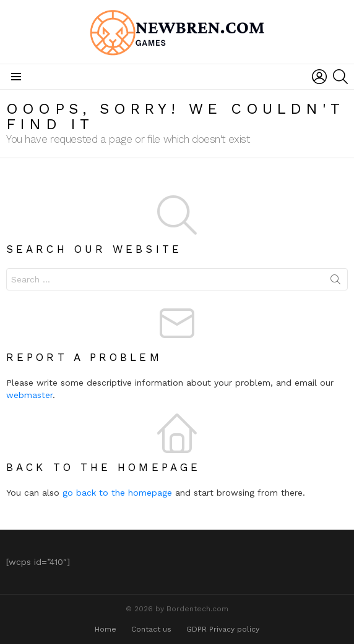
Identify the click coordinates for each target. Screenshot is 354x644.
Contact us (151, 629)
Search (335, 282)
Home (106, 629)
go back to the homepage (117, 493)
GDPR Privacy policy (223, 629)
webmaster (29, 395)
